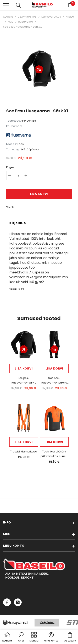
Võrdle (10, 207)
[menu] (6, 5)
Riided (70, 17)
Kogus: (11, 167)
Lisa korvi (39, 194)
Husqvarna (26, 22)
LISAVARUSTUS (27, 17)
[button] (21, 637)
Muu (11, 22)
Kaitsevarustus (51, 17)
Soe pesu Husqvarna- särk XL (22, 27)
